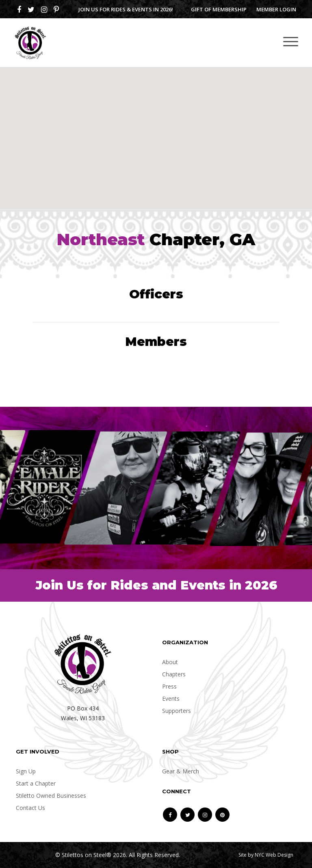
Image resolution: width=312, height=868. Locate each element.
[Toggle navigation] (291, 41)
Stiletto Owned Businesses (51, 796)
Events (171, 699)
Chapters (174, 674)
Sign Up (26, 771)
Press (169, 686)
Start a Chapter (36, 783)
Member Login (276, 9)
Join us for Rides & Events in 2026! (126, 9)
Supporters (177, 711)
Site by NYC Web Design (266, 855)
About (170, 662)
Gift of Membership (219, 9)
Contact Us (30, 808)
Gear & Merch (181, 771)
